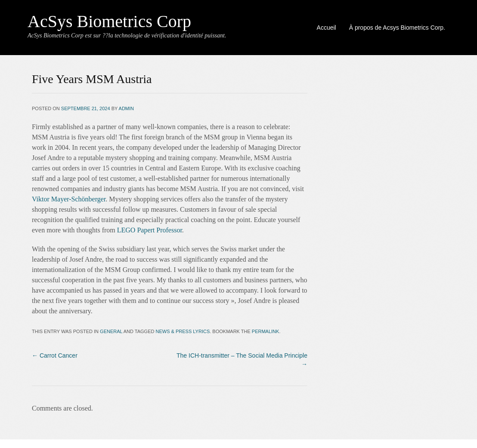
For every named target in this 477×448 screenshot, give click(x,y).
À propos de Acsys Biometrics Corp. (397, 28)
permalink (266, 331)
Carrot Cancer (55, 355)
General (111, 331)
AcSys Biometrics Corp (109, 21)
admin (126, 108)
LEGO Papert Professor (150, 230)
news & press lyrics (183, 331)
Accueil (327, 28)
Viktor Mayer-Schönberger (69, 199)
